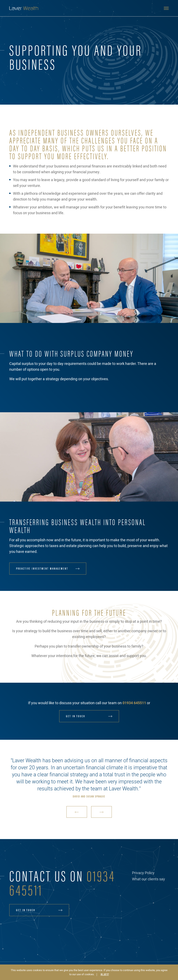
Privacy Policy (143, 873)
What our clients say (149, 879)
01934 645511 (134, 703)
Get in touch (76, 716)
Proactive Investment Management (42, 568)
